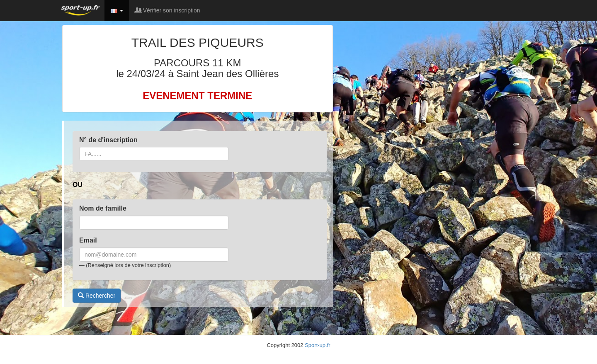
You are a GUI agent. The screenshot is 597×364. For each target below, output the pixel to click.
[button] (117, 10)
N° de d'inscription (108, 140)
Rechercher (97, 296)
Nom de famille (103, 208)
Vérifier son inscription (168, 10)
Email (88, 240)
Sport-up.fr (317, 345)
